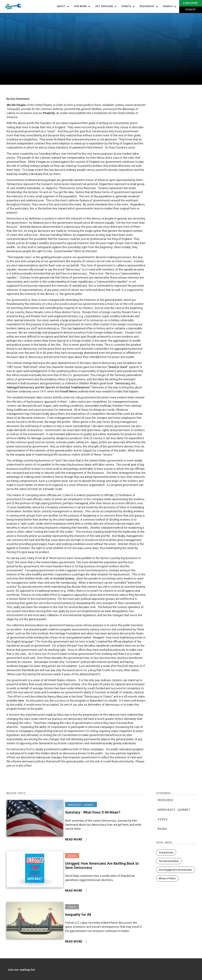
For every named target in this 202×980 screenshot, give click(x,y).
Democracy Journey (174, 810)
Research (165, 800)
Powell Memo (68, 391)
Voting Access (166, 853)
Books (163, 829)
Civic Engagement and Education (176, 870)
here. (21, 701)
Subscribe (191, 3)
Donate (191, 10)
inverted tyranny (64, 578)
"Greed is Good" (118, 367)
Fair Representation (169, 861)
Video (163, 819)
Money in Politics (167, 878)
